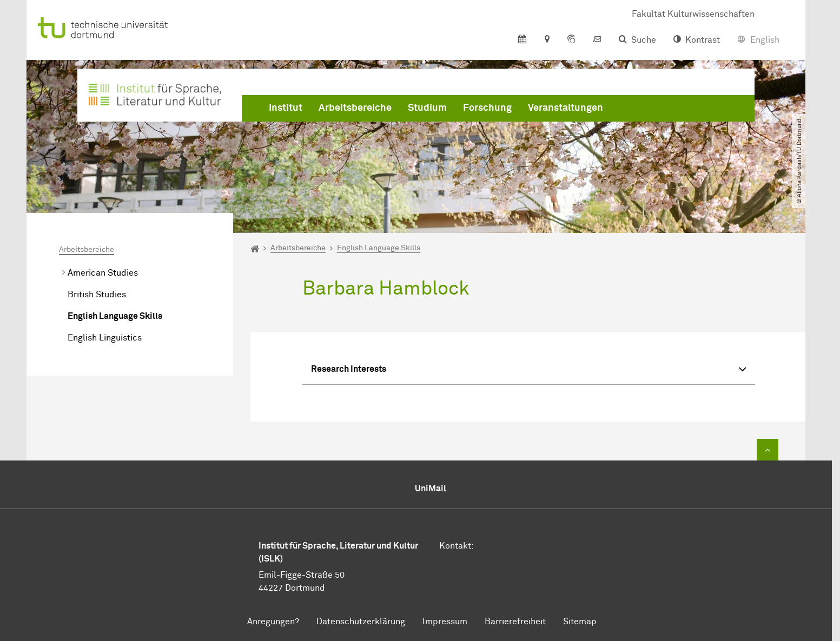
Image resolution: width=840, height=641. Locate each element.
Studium (427, 108)
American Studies (103, 273)
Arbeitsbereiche (355, 108)
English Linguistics (105, 338)
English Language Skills (115, 316)
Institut (286, 108)
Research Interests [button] (529, 370)
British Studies (97, 295)
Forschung (487, 108)
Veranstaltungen (565, 108)
